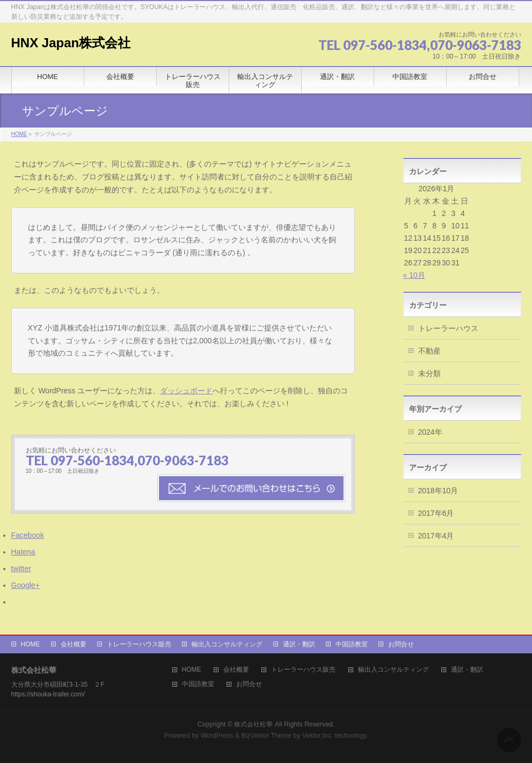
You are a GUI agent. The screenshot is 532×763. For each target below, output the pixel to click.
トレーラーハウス (448, 328)
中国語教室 (352, 644)
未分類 (429, 373)
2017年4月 (436, 536)
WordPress (217, 736)
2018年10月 (438, 491)
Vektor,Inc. (318, 736)
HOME (31, 644)
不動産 (429, 351)
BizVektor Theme (266, 736)
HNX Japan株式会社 (71, 43)
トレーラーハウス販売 (139, 644)
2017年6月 (436, 513)
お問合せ (401, 644)
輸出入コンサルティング (227, 644)
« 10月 (414, 275)
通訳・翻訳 (299, 644)
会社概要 (74, 644)
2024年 (430, 432)
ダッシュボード (186, 391)
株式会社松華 (254, 724)
